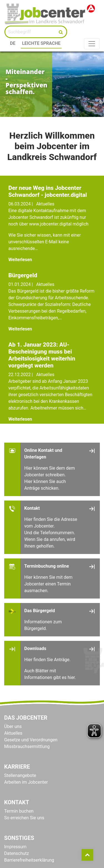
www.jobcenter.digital (51, 224)
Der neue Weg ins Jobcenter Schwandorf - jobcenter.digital (48, 191)
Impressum (15, 847)
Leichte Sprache (41, 43)
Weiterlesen (20, 260)
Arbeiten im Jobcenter (26, 782)
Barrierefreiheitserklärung (29, 860)
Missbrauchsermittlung (27, 746)
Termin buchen (19, 811)
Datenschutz (17, 853)
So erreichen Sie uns (24, 818)
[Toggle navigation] (92, 44)
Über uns (13, 726)
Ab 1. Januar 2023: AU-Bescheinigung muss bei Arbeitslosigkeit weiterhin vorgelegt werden (42, 355)
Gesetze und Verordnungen (31, 740)
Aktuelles (13, 733)
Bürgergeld (23, 275)
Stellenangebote (20, 775)
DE (13, 43)
